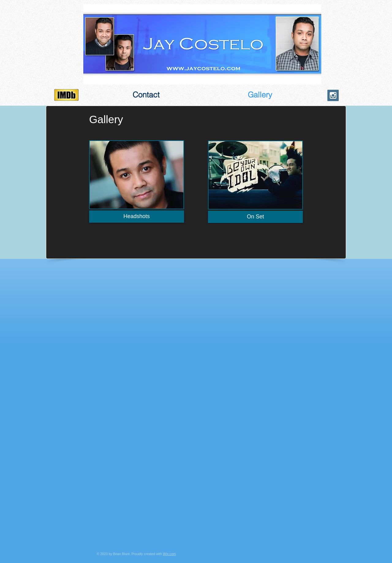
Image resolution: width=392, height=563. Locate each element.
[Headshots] (137, 217)
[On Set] (255, 217)
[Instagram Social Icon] (333, 95)
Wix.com (169, 554)
